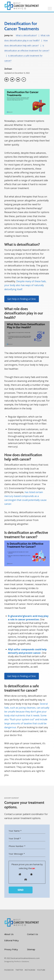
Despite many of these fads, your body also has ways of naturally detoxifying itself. (25, 285)
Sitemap (31, 949)
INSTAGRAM (30, 970)
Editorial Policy (12, 940)
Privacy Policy (11, 949)
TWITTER (19, 970)
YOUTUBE (41, 970)
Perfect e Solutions (22, 961)
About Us (9, 934)
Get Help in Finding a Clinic (22, 299)
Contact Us (33, 934)
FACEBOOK (9, 970)
